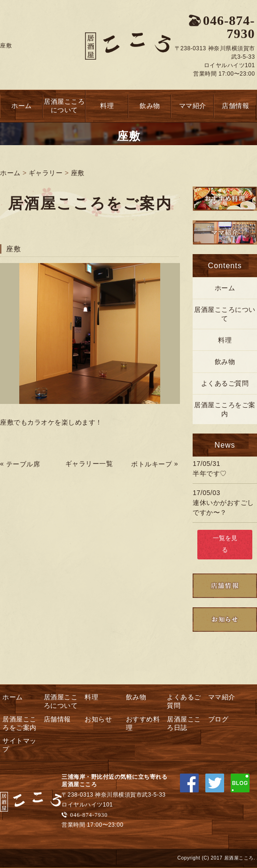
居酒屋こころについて (64, 106)
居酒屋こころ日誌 (184, 723)
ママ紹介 (193, 106)
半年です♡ (210, 473)
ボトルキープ (152, 464)
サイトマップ (19, 745)
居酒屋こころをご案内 (225, 409)
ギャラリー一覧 (89, 464)
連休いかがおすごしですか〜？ (223, 508)
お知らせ (98, 719)
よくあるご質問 (225, 383)
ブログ (218, 719)
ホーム (22, 106)
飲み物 (150, 106)
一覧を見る (225, 544)
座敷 (78, 173)
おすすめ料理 (143, 723)
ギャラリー (46, 173)
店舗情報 (235, 106)
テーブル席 (23, 464)
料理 (107, 106)
